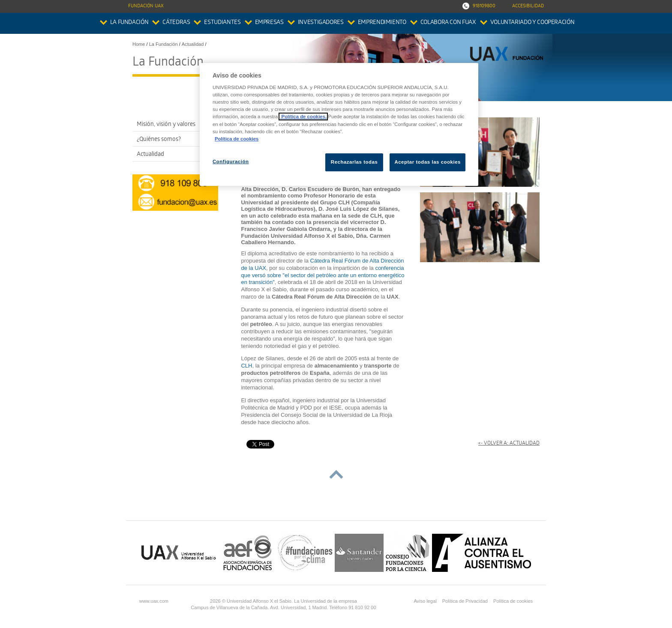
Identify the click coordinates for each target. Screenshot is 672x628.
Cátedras (176, 23)
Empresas (269, 23)
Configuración (231, 161)
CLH (246, 366)
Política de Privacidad (465, 601)
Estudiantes (222, 23)
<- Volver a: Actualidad (509, 444)
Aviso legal (425, 601)
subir (336, 474)
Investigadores (321, 23)
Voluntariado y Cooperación (532, 23)
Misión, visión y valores (166, 125)
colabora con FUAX (448, 23)
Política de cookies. (303, 117)
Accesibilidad (528, 6)
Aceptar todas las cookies (427, 162)
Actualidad (150, 155)
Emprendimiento (382, 23)
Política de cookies (513, 601)
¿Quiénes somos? (159, 140)
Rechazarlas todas (354, 162)
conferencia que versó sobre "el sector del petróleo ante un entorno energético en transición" (322, 275)
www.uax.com (154, 601)
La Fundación (129, 23)
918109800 (484, 6)
